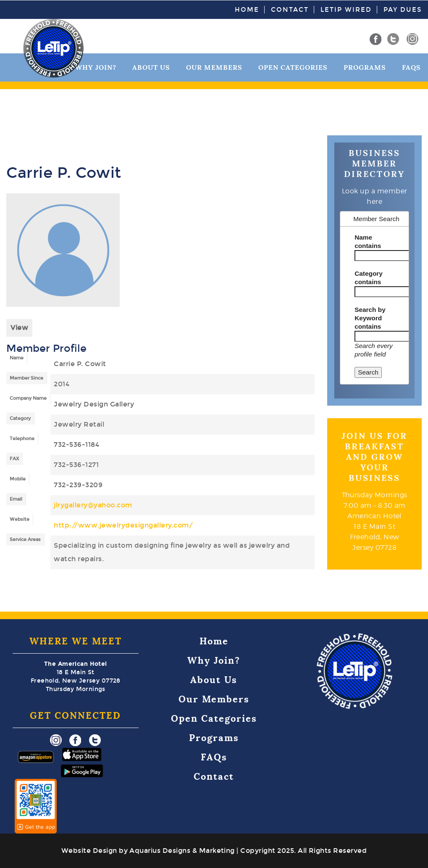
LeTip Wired (346, 10)
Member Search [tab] (372, 219)
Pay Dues (403, 10)
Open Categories (293, 67)
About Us (151, 67)
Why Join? (214, 661)
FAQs (411, 67)
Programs (365, 67)
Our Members (214, 67)
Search (368, 372)
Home (247, 10)
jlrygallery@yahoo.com (93, 505)
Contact (290, 10)
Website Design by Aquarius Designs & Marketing (148, 851)
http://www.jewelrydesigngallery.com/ (123, 525)
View (19, 328)
